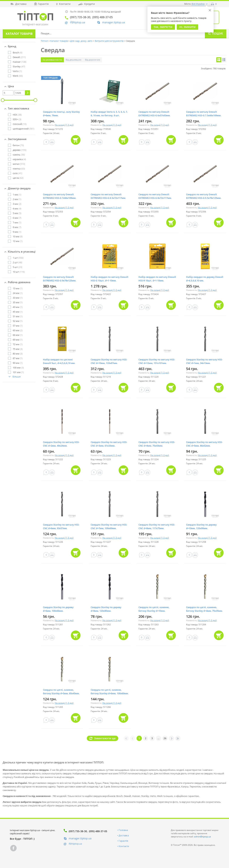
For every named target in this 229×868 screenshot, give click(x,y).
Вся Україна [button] (198, 4)
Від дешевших (74, 60)
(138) (20, 62)
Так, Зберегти (163, 27)
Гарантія (123, 841)
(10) (20, 124)
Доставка (124, 835)
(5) (17, 213)
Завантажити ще (105, 738)
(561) (24, 129)
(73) (18, 145)
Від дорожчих (93, 60)
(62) (18, 178)
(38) (17, 115)
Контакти (124, 846)
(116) (19, 272)
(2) (17, 204)
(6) (18, 52)
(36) (19, 155)
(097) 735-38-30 (78, 831)
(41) (17, 173)
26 (165, 738)
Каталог (19, 34)
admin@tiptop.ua (202, 837)
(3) (17, 119)
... (159, 738)
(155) (20, 150)
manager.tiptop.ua (114, 22)
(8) (18, 236)
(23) (17, 267)
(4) (19, 159)
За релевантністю (52, 60)
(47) (19, 66)
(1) (17, 71)
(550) (18, 258)
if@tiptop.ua (75, 844)
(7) (17, 218)
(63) (19, 169)
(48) (17, 262)
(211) (19, 57)
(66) (18, 76)
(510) (19, 164)
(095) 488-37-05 (98, 831)
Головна (123, 830)
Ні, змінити (187, 27)
